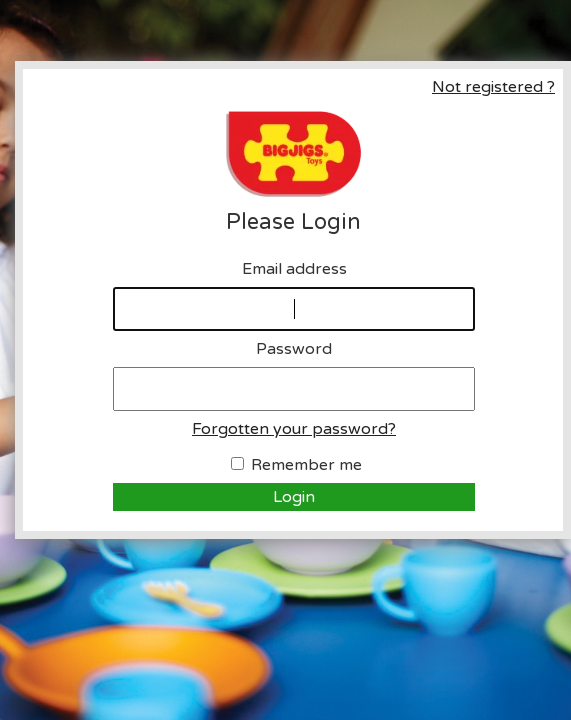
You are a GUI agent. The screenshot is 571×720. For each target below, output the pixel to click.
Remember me (306, 465)
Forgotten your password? (294, 429)
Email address (294, 269)
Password (294, 349)
